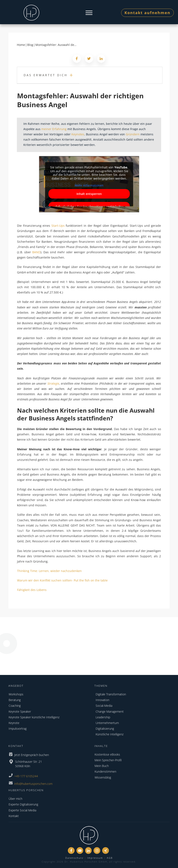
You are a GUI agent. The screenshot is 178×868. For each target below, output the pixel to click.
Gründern (133, 134)
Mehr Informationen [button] (89, 185)
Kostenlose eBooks (107, 754)
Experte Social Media (22, 810)
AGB (110, 858)
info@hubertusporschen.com (33, 784)
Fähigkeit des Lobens (32, 590)
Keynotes (78, 134)
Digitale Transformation (111, 694)
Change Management (110, 711)
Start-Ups (58, 226)
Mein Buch (102, 766)
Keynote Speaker (20, 711)
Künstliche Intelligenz (110, 734)
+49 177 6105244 (26, 776)
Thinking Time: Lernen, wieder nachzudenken (49, 571)
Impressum (95, 858)
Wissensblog (103, 777)
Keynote (14, 723)
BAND (36, 252)
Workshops (16, 694)
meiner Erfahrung (54, 129)
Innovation (102, 700)
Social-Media (104, 706)
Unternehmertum (107, 723)
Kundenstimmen (105, 771)
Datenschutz (74, 858)
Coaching (15, 706)
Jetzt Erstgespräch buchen (32, 755)
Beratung (15, 700)
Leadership (103, 717)
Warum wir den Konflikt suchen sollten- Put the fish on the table (62, 580)
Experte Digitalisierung (23, 804)
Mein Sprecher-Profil (108, 760)
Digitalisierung (105, 729)
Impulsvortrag (18, 729)
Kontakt (14, 816)
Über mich (15, 799)
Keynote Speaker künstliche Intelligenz (34, 717)
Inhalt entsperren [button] (89, 194)
